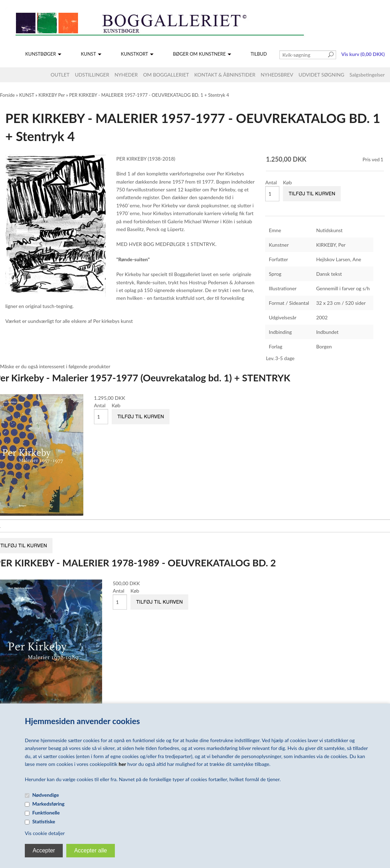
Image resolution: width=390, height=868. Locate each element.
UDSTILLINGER (92, 75)
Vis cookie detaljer (45, 833)
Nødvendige (46, 795)
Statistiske (44, 821)
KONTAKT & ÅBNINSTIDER (225, 75)
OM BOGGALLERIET (166, 75)
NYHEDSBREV (277, 75)
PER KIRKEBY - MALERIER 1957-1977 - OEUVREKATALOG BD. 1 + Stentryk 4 (149, 95)
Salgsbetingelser (367, 75)
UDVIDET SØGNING (321, 75)
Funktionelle (46, 813)
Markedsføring (48, 804)
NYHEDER (126, 75)
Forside (7, 95)
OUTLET (60, 75)
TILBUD (259, 54)
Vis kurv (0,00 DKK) (363, 54)
